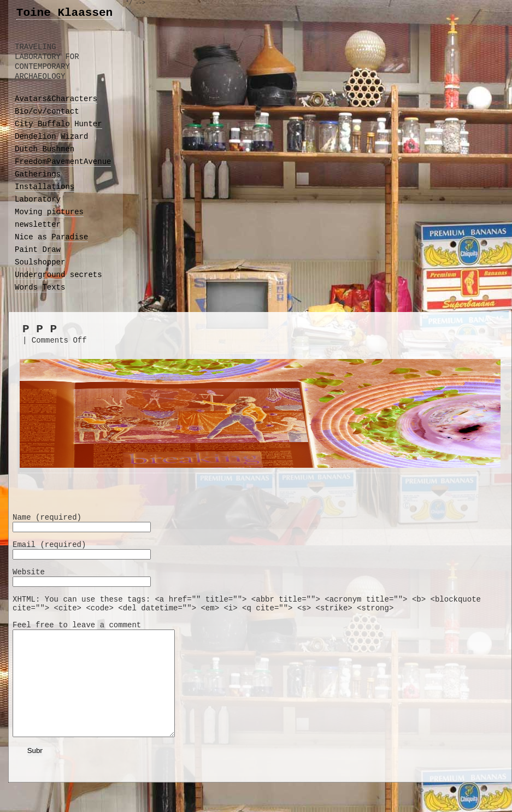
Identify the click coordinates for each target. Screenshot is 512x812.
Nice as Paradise (51, 237)
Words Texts (40, 287)
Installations (45, 187)
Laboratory (38, 199)
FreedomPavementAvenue (63, 162)
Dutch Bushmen (45, 149)
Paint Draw (38, 250)
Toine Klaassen (64, 13)
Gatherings (38, 174)
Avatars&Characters (56, 99)
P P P (40, 329)
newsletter (38, 225)
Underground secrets (58, 275)
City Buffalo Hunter (58, 124)
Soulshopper (40, 262)
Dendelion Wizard (51, 137)
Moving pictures (49, 212)
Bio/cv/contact (47, 111)
